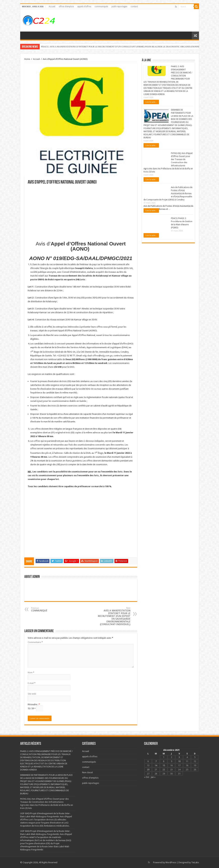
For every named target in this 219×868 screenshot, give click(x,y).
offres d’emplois (66, 7)
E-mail (32, 683)
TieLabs (195, 862)
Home (27, 59)
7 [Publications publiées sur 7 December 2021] (156, 761)
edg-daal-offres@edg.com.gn (98, 356)
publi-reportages (119, 7)
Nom (31, 673)
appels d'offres (90, 757)
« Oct (147, 777)
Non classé (87, 772)
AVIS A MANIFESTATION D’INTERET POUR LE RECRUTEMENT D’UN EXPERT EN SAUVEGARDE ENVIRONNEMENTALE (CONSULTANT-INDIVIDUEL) (113, 616)
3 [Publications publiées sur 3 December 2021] (179, 757)
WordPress (171, 862)
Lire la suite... (151, 102)
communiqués (101, 7)
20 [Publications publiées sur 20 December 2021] (148, 770)
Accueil (52, 7)
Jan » (153, 777)
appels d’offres (84, 7)
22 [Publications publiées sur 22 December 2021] (164, 770)
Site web (32, 694)
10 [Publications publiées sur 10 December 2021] (179, 761)
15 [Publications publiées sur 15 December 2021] (164, 765)
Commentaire (35, 642)
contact (134, 7)
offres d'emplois (90, 778)
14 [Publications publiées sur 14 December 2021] (156, 765)
